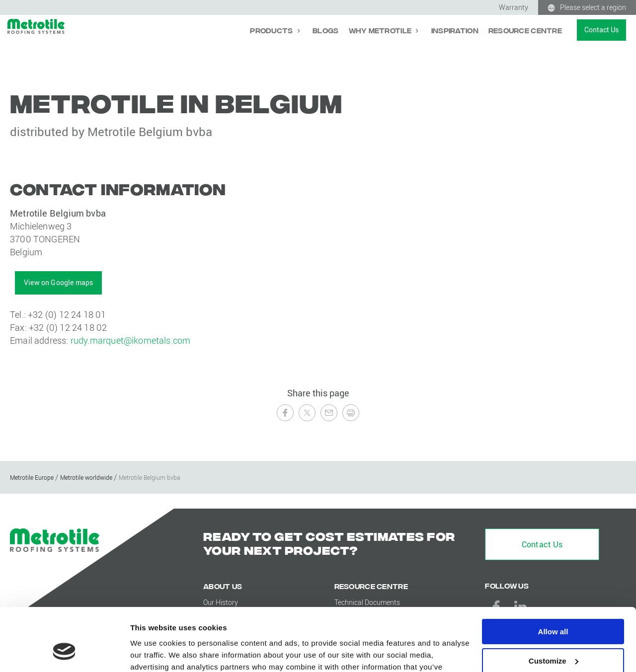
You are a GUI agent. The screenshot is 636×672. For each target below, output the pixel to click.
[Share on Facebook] (285, 413)
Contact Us (601, 30)
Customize (554, 607)
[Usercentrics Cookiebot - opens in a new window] (64, 653)
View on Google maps (58, 282)
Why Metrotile (381, 30)
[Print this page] (351, 413)
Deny (553, 636)
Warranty (514, 7)
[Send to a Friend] (329, 413)
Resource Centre (525, 30)
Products (272, 30)
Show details (153, 652)
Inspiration (455, 30)
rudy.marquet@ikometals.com (131, 340)
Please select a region (593, 7)
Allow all (553, 578)
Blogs (325, 30)
